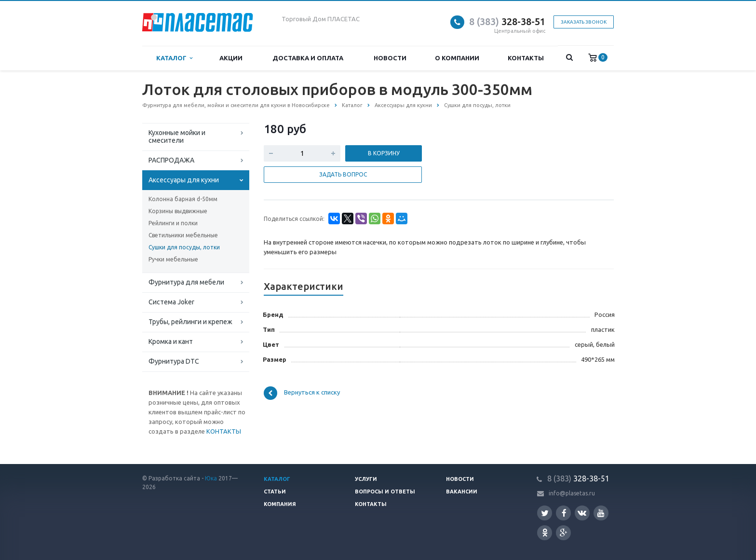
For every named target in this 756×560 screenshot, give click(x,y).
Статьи (275, 492)
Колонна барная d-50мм (183, 199)
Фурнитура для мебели (186, 282)
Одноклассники (545, 532)
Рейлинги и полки (173, 223)
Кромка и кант (171, 341)
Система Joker (171, 302)
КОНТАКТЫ (224, 431)
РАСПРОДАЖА (171, 160)
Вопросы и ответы (385, 492)
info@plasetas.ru (572, 493)
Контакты (526, 58)
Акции (231, 58)
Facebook (564, 513)
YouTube (601, 513)
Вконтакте (582, 512)
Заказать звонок (584, 22)
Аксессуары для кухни (184, 180)
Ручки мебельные (173, 259)
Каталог (174, 58)
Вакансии (462, 492)
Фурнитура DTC (174, 361)
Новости (390, 58)
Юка (211, 478)
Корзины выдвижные (178, 211)
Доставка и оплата (308, 58)
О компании (457, 58)
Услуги (366, 479)
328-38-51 (507, 21)
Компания (280, 504)
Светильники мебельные (183, 235)
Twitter (545, 513)
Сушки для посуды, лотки (184, 247)
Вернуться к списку (302, 393)
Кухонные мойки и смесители (177, 137)
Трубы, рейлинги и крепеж (190, 322)
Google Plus (564, 533)
